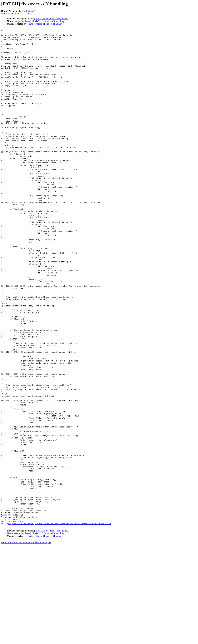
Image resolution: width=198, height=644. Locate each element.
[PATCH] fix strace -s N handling (52, 19)
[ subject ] (49, 24)
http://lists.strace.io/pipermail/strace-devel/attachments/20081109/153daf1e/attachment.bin (60, 623)
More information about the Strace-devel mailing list (26, 641)
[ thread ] (39, 24)
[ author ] (59, 24)
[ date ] (31, 24)
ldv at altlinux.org (26, 11)
